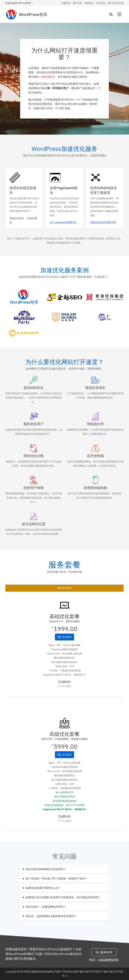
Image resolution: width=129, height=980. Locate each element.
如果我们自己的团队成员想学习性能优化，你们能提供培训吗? (63, 897)
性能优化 (89, 3)
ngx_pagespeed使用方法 (63, 222)
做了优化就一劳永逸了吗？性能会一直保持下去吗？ (57, 878)
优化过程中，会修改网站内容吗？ (46, 907)
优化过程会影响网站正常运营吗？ (46, 869)
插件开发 (77, 3)
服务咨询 (104, 952)
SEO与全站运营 (116, 3)
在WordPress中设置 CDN (103, 222)
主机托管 (101, 3)
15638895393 (108, 960)
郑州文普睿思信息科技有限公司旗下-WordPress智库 (52, 972)
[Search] (111, 14)
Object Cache (17, 218)
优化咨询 (64, 637)
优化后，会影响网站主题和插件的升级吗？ (51, 916)
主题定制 (66, 3)
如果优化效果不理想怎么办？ (43, 888)
